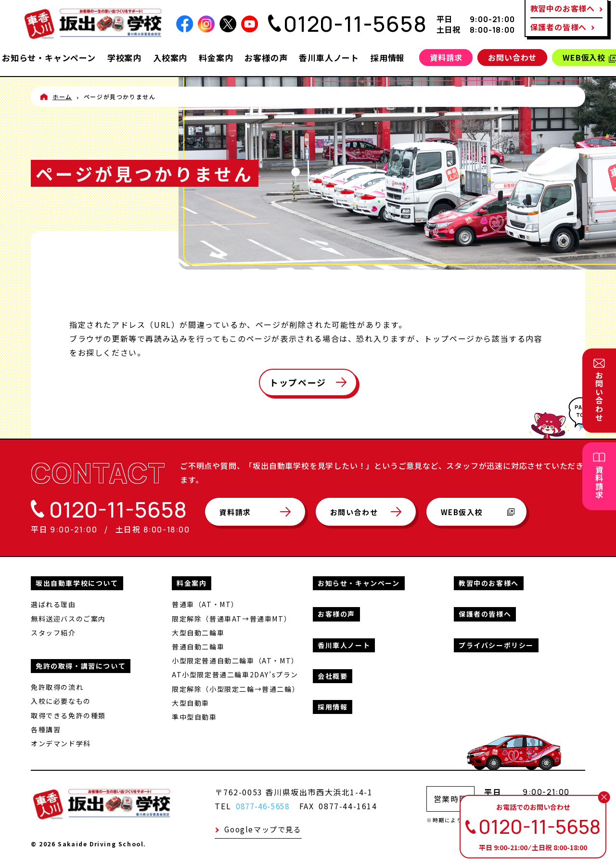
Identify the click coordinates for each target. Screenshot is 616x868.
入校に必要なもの (61, 700)
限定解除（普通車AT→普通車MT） (231, 618)
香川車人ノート (329, 58)
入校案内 (170, 58)
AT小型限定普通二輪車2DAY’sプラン (235, 674)
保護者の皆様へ (559, 27)
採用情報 (388, 58)
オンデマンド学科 (61, 742)
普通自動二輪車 (198, 646)
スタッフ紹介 (53, 632)
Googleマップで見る (263, 829)
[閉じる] (604, 797)
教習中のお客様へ (489, 582)
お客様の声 (266, 58)
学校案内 (124, 58)
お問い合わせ (512, 57)
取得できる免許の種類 (68, 714)
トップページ (298, 382)
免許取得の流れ (57, 686)
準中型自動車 (194, 716)
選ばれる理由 (53, 603)
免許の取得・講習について (81, 665)
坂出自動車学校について (77, 582)
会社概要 (333, 675)
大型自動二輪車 (198, 632)
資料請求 (446, 57)
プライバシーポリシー (496, 644)
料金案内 (216, 58)
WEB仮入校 (488, 516)
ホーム (62, 97)
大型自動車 (191, 702)
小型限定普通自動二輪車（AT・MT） (235, 660)
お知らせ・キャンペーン (49, 58)
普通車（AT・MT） (205, 603)
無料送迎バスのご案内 (68, 618)
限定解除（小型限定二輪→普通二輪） (236, 687)
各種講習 (46, 728)
